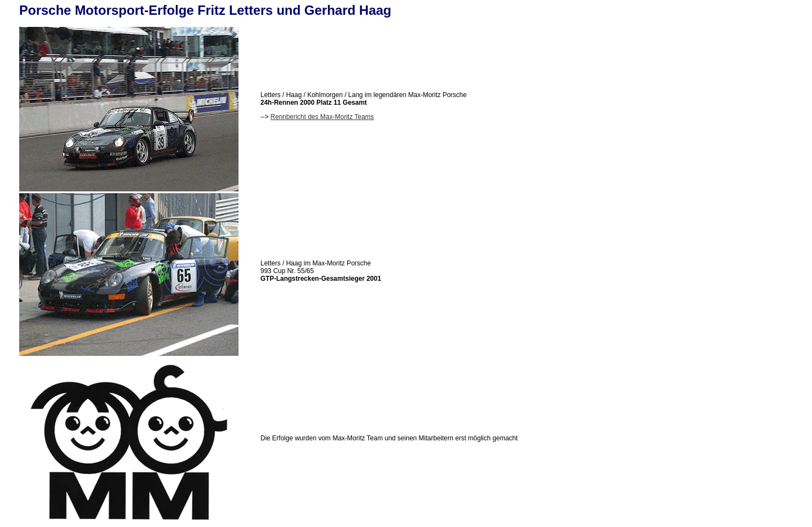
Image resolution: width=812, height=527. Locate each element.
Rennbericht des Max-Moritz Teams (322, 117)
